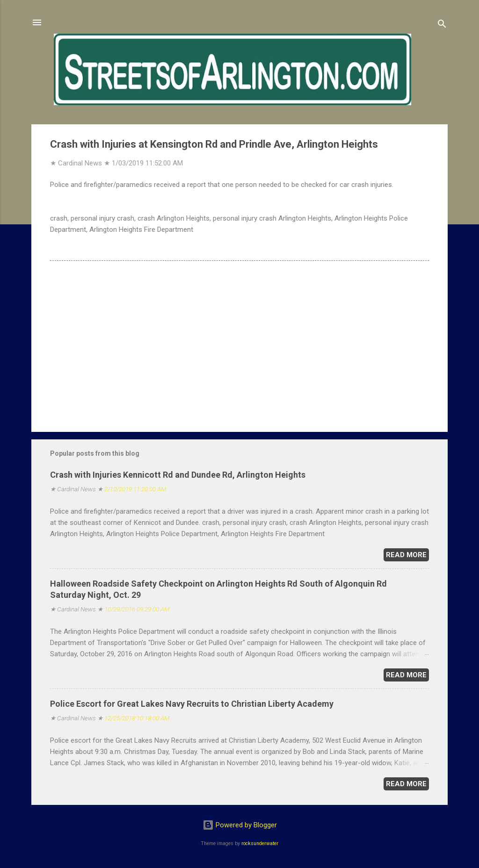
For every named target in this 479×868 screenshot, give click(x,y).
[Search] (442, 25)
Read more (406, 555)
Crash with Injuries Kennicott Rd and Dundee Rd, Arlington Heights (178, 475)
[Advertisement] (239, 345)
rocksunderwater (260, 843)
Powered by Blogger (240, 825)
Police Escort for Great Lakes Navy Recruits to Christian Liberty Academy (192, 704)
